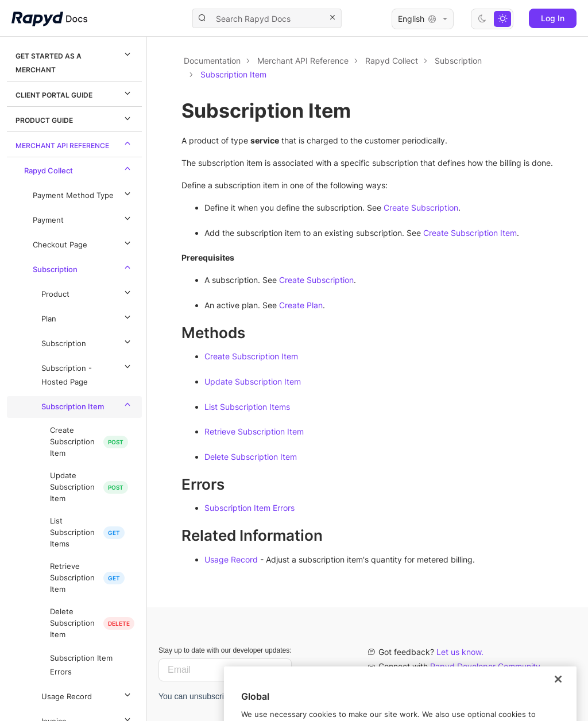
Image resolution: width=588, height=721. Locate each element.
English (423, 19)
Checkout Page (83, 243)
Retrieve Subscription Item (72, 578)
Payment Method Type (83, 193)
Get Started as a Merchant (75, 61)
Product (88, 292)
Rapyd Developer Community (485, 666)
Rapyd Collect (79, 169)
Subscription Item (88, 405)
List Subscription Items (72, 532)
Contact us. (445, 681)
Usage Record (88, 695)
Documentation (212, 61)
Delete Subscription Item (72, 623)
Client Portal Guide (75, 93)
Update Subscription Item (72, 487)
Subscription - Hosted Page (88, 373)
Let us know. (460, 652)
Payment (83, 218)
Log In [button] (553, 18)
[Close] (558, 701)
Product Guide (75, 118)
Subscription (83, 268)
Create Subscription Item (72, 442)
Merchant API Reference (75, 144)
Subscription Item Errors (81, 665)
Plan (88, 317)
